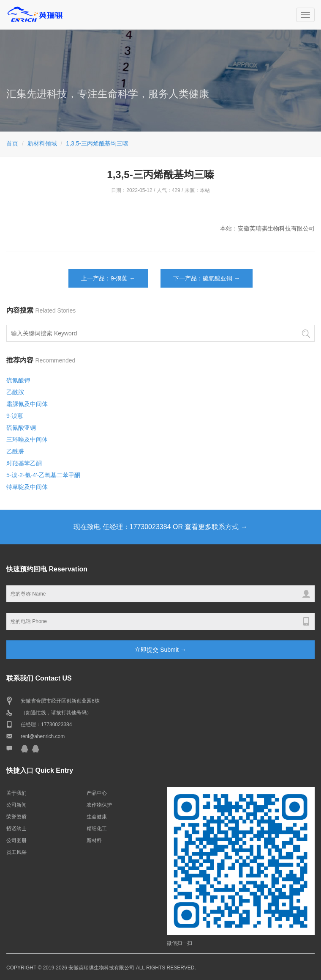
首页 (12, 143)
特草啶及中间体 (27, 487)
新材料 (94, 840)
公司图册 (16, 840)
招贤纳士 (16, 829)
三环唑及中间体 (27, 439)
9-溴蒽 (15, 416)
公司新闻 (16, 805)
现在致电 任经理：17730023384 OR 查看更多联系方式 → (160, 527)
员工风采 (16, 852)
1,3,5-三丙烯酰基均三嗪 (97, 143)
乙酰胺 (15, 392)
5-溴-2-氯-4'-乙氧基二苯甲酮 (43, 475)
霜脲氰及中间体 (27, 404)
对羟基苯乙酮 (24, 463)
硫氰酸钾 (18, 380)
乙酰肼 (15, 451)
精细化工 (97, 829)
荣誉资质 (16, 817)
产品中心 (97, 793)
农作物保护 (99, 805)
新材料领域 (42, 143)
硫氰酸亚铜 (21, 428)
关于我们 (16, 793)
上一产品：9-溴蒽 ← (108, 278)
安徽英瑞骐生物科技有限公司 (101, 968)
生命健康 (97, 817)
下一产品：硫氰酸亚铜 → (207, 278)
